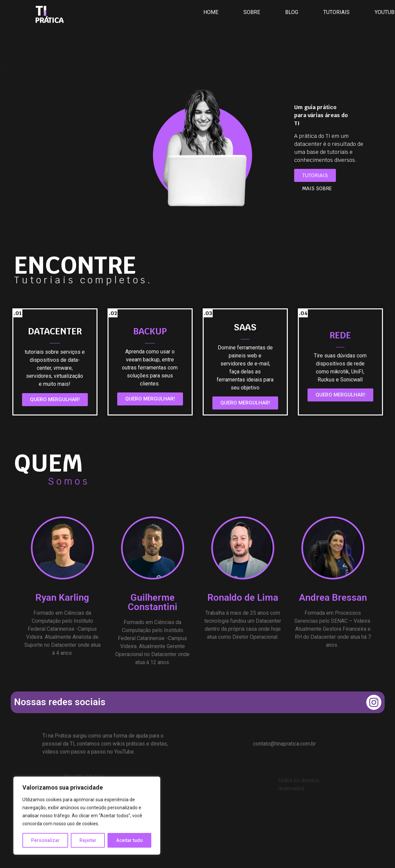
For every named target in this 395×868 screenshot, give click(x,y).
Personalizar (45, 840)
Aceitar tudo (130, 840)
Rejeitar (88, 840)
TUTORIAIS (336, 12)
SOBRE (252, 12)
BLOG (292, 12)
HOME (211, 12)
